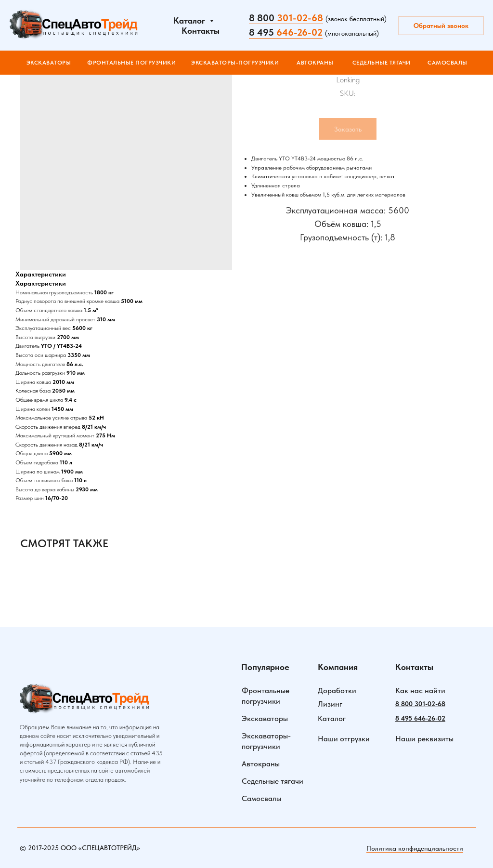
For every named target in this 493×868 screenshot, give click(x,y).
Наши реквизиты (424, 739)
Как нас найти (420, 690)
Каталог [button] (190, 20)
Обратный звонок (441, 26)
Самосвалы (261, 798)
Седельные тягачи (272, 781)
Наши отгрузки (344, 739)
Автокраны (261, 764)
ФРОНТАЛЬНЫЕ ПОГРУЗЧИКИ (131, 63)
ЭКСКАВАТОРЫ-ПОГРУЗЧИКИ (235, 63)
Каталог (332, 718)
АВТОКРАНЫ (315, 63)
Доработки (337, 690)
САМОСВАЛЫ (448, 63)
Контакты (201, 31)
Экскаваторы (49, 63)
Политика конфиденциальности (415, 848)
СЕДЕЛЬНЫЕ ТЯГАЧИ (382, 63)
